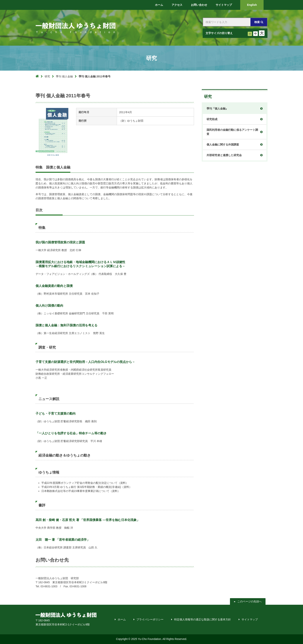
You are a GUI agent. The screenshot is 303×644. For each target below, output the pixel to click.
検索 (257, 22)
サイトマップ (250, 619)
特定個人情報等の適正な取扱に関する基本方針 (203, 619)
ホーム (122, 619)
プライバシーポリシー (150, 619)
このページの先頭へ (249, 601)
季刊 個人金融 (64, 76)
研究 (47, 76)
